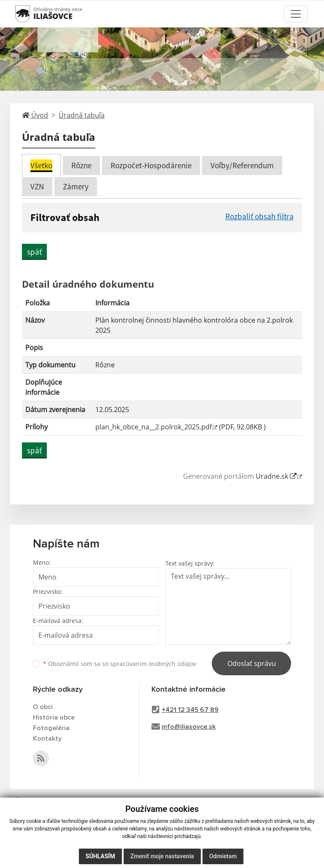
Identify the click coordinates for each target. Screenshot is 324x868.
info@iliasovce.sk (189, 727)
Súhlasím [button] (100, 856)
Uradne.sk (276, 476)
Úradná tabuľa (82, 115)
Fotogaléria (51, 728)
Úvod (35, 115)
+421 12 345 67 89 (190, 710)
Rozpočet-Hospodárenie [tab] (151, 165)
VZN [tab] (37, 186)
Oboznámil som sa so (120, 664)
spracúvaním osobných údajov (153, 664)
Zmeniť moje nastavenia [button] (162, 856)
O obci (43, 707)
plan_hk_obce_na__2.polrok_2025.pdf (154, 427)
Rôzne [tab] (81, 165)
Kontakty (47, 739)
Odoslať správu (252, 663)
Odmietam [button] (223, 856)
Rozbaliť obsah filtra (259, 216)
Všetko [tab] (41, 165)
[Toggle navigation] (296, 14)
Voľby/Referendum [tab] (242, 165)
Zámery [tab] (76, 186)
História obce (54, 717)
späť (34, 252)
